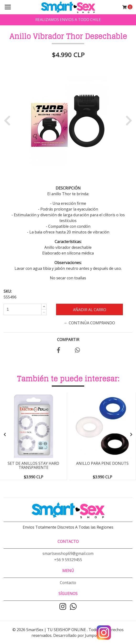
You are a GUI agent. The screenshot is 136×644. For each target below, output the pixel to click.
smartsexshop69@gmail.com (68, 553)
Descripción (68, 188)
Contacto (68, 583)
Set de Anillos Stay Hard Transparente (33, 465)
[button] (9, 120)
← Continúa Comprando (89, 323)
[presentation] (5, 434)
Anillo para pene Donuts (102, 463)
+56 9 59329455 (68, 560)
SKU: (8, 291)
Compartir (68, 340)
